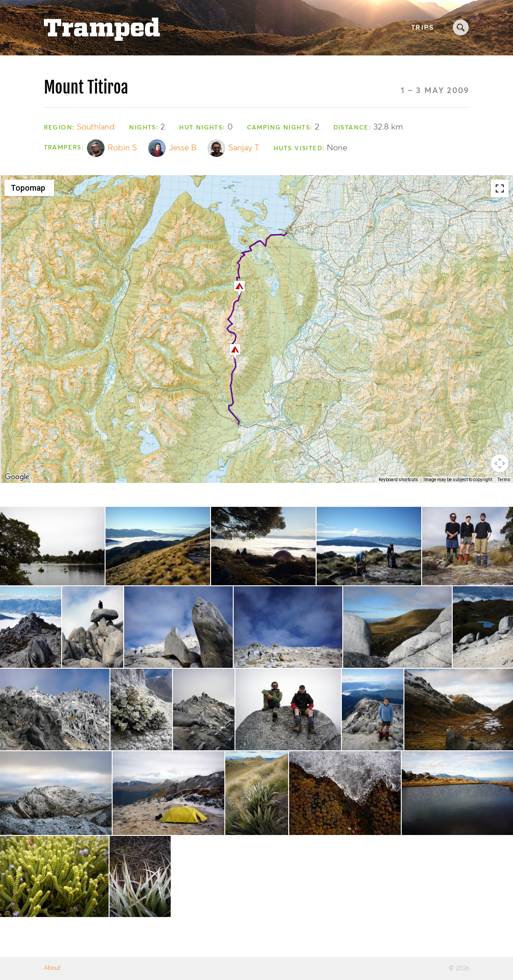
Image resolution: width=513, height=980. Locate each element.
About (52, 968)
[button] (239, 288)
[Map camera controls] (500, 463)
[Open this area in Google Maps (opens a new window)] (17, 477)
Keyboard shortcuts (398, 480)
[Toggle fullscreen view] (500, 188)
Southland (96, 127)
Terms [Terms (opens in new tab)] (504, 480)
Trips (423, 28)
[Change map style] (29, 188)
